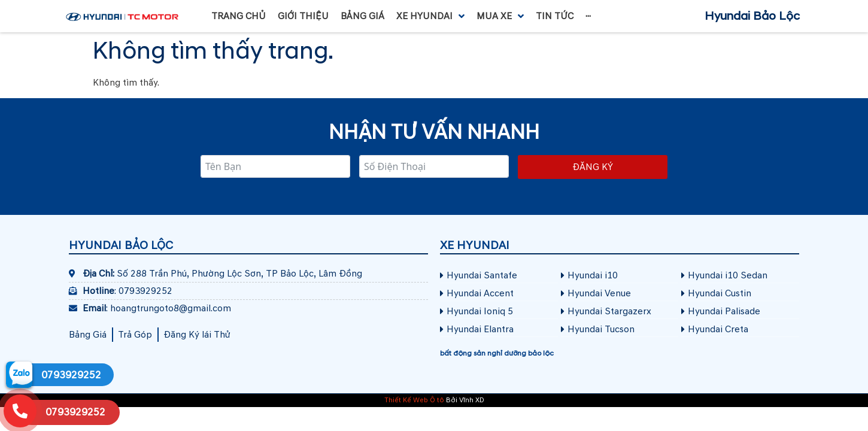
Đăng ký (593, 167)
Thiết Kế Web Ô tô (414, 400)
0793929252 (71, 375)
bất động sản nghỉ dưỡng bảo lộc (497, 353)
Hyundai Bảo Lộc (752, 16)
